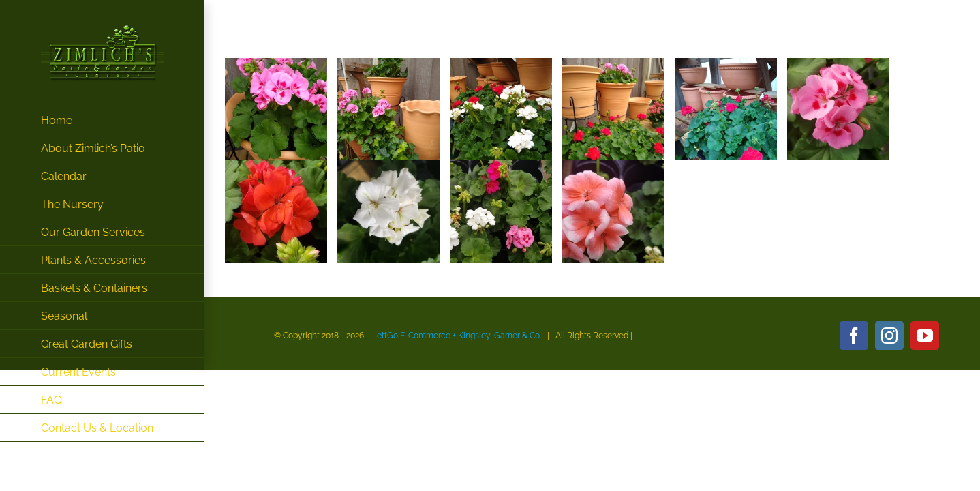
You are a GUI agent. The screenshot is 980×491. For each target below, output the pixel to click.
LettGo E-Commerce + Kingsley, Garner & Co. (457, 336)
